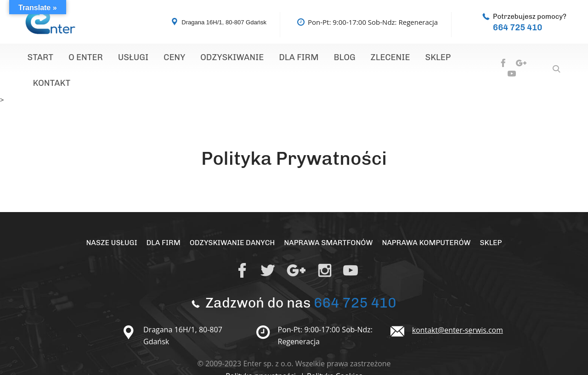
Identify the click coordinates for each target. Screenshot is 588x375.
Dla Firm (271, 59)
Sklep (397, 59)
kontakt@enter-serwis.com (458, 307)
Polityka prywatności (262, 353)
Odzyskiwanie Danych (232, 219)
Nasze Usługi (110, 219)
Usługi (121, 59)
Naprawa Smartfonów (329, 219)
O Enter (78, 59)
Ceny (158, 59)
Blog (313, 59)
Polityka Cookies (335, 353)
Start (38, 59)
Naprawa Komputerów (427, 219)
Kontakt (438, 59)
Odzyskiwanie (210, 59)
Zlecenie (354, 59)
